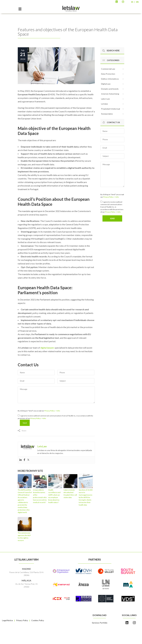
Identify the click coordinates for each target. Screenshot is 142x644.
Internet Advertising (110, 94)
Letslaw (104, 104)
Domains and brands (110, 89)
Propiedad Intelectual (111, 109)
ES (132, 2)
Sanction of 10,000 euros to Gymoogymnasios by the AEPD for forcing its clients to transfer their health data (86, 497)
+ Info (58, 411)
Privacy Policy (50, 411)
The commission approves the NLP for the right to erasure (24, 537)
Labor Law (105, 99)
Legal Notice (7, 620)
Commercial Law (108, 69)
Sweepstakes (107, 114)
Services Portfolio (100, 623)
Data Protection (108, 74)
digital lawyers (47, 348)
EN (137, 2)
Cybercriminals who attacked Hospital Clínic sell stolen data (70, 494)
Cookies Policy (38, 620)
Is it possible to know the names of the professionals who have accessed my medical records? (40, 496)
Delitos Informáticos (110, 79)
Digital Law (106, 84)
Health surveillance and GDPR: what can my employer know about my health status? (54, 496)
